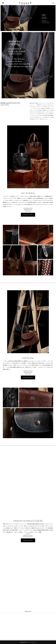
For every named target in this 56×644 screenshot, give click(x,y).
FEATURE (6, 104)
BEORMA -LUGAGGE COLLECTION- (10, 103)
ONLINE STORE (28, 215)
